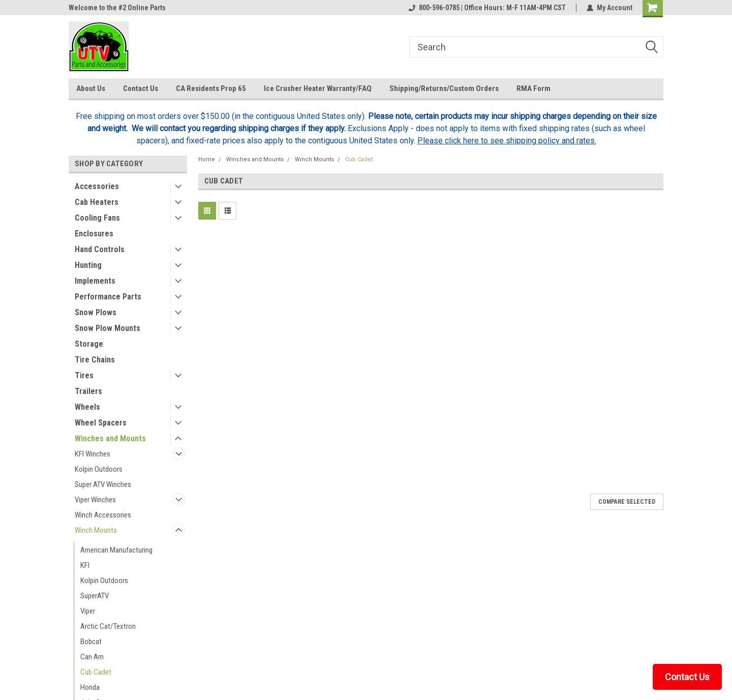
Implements (95, 281)
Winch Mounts (96, 530)
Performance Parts (108, 297)
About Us (91, 88)
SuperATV (95, 596)
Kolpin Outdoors (99, 469)
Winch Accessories (103, 515)
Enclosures (94, 234)
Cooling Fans (97, 218)
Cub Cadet (96, 672)
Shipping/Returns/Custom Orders (444, 88)
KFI (85, 565)
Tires (84, 375)
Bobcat (91, 642)
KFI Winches (93, 454)
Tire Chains (95, 360)
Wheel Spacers (101, 423)
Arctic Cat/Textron (108, 626)
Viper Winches (95, 500)
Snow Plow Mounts (108, 328)
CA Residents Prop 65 (211, 88)
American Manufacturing (116, 550)
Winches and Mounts (110, 438)
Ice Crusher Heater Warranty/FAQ (318, 88)
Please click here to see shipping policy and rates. (507, 141)
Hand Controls (100, 249)
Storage (89, 344)
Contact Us (141, 88)
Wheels (87, 407)
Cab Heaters (97, 202)
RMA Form (533, 88)
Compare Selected (627, 502)
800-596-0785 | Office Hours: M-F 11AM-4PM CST (487, 8)
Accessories (97, 186)
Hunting (88, 265)
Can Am (92, 657)
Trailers (88, 391)
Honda (90, 687)
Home (207, 159)
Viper (88, 611)
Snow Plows (96, 312)
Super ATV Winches (103, 484)
